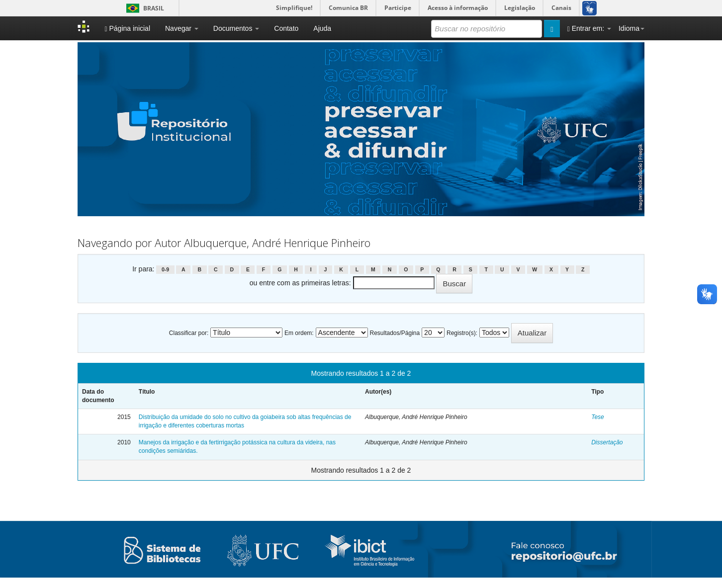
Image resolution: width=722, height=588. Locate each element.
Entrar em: (589, 29)
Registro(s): (462, 333)
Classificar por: (189, 333)
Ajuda (322, 28)
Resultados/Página (395, 333)
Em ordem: (299, 333)
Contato (286, 28)
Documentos (236, 28)
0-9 (165, 269)
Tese (598, 417)
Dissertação (607, 442)
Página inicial (127, 29)
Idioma (632, 28)
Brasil (143, 8)
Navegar (182, 28)
